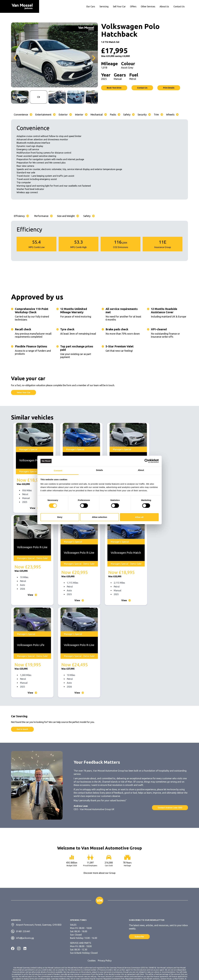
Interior (81, 115)
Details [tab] (99, 470)
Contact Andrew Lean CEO (170, 808)
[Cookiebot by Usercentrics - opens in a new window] (147, 461)
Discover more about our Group (99, 873)
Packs (115, 115)
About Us (164, 6)
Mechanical (99, 115)
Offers (133, 6)
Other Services (148, 6)
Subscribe (139, 937)
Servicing (104, 6)
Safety (129, 115)
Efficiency (21, 216)
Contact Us (179, 6)
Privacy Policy (105, 961)
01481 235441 (23, 931)
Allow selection (99, 517)
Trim (158, 115)
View (35, 508)
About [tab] (141, 470)
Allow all (139, 517)
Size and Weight (68, 216)
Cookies (92, 961)
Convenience (23, 115)
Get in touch (22, 729)
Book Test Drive (114, 88)
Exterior (65, 115)
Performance (43, 216)
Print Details (169, 88)
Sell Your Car (119, 6)
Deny (60, 517)
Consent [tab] (58, 471)
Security (144, 115)
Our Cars (91, 6)
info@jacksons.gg (25, 938)
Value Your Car (23, 392)
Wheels (172, 115)
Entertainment (45, 115)
